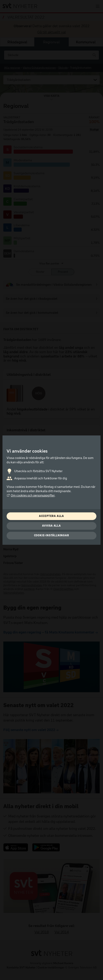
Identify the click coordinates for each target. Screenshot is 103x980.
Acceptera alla (51, 516)
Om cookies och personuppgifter (31, 495)
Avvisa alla (51, 526)
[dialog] (51, 490)
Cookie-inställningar (52, 535)
